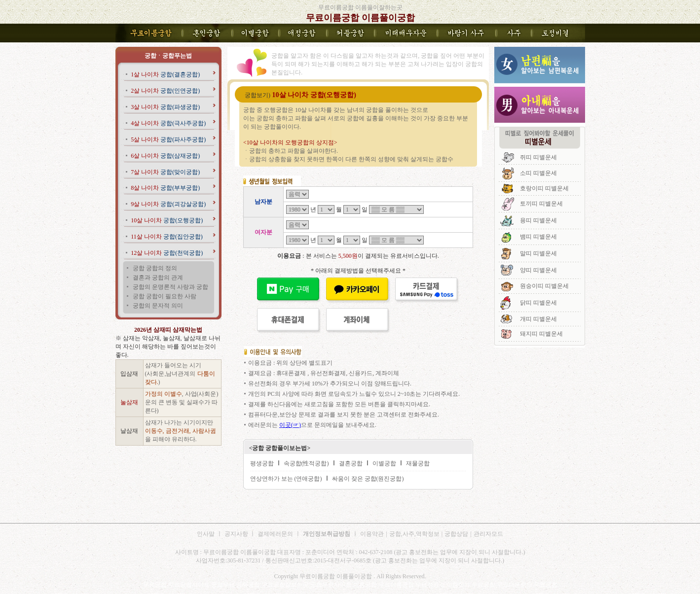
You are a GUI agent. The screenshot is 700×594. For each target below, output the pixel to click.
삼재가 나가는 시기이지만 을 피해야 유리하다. (181, 431)
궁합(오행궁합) (167, 220)
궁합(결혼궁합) (165, 74)
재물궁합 (418, 463)
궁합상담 (456, 534)
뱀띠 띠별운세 (538, 237)
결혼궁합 (351, 463)
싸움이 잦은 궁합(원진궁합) (368, 479)
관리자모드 (488, 534)
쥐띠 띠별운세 (538, 157)
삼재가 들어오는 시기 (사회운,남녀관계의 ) (180, 374)
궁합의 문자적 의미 (158, 306)
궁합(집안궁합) (167, 237)
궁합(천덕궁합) (167, 253)
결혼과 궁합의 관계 (158, 278)
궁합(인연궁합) (165, 91)
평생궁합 (262, 463)
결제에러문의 (275, 534)
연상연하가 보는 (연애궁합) (286, 479)
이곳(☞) (290, 425)
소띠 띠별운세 (538, 173)
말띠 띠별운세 (538, 253)
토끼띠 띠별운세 (541, 204)
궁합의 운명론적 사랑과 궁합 (170, 287)
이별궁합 (384, 463)
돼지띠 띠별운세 (541, 334)
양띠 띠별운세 (538, 270)
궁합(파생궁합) (165, 107)
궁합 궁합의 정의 (155, 268)
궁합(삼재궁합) (165, 156)
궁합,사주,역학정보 (414, 534)
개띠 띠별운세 (538, 319)
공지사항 (237, 534)
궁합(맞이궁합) (165, 172)
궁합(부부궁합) (165, 188)
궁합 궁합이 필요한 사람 (165, 296)
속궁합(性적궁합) (306, 463)
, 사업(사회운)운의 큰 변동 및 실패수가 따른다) (182, 402)
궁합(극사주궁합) (168, 123)
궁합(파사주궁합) (168, 140)
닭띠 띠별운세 (538, 303)
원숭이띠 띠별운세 (544, 286)
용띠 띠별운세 (538, 220)
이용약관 (372, 534)
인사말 (206, 534)
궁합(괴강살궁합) (168, 204)
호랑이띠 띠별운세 (544, 188)
